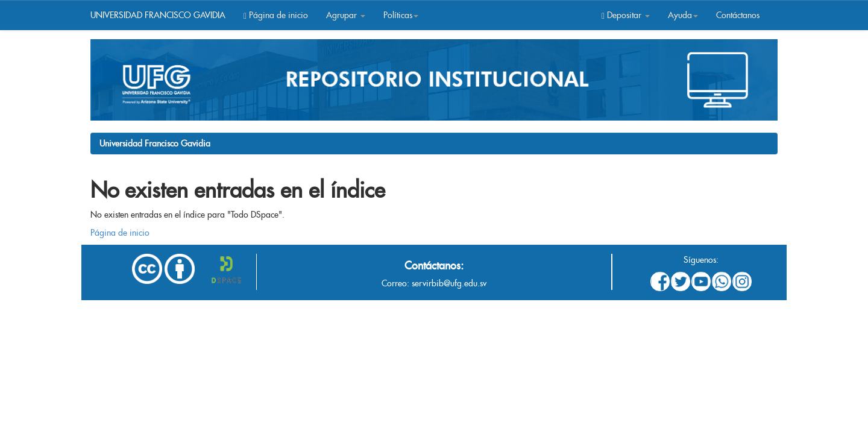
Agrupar (346, 15)
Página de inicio (276, 15)
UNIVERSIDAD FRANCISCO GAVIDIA (158, 15)
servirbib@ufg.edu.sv (449, 283)
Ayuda (683, 15)
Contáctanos (738, 15)
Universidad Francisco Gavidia (155, 143)
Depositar (626, 15)
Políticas (401, 15)
